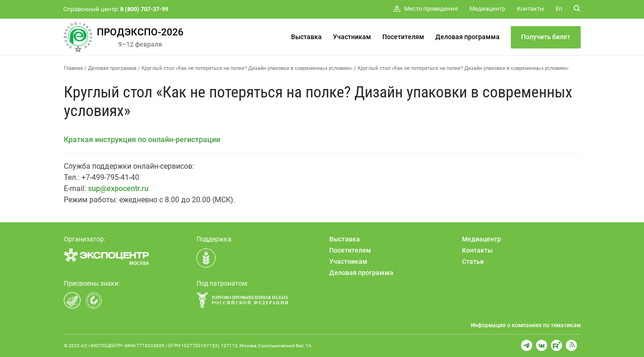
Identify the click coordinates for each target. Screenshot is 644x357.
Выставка (306, 37)
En (559, 9)
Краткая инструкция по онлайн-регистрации (142, 140)
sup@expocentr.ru (118, 189)
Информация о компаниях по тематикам (526, 325)
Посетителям (403, 37)
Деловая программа (468, 37)
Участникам (352, 37)
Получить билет (546, 37)
